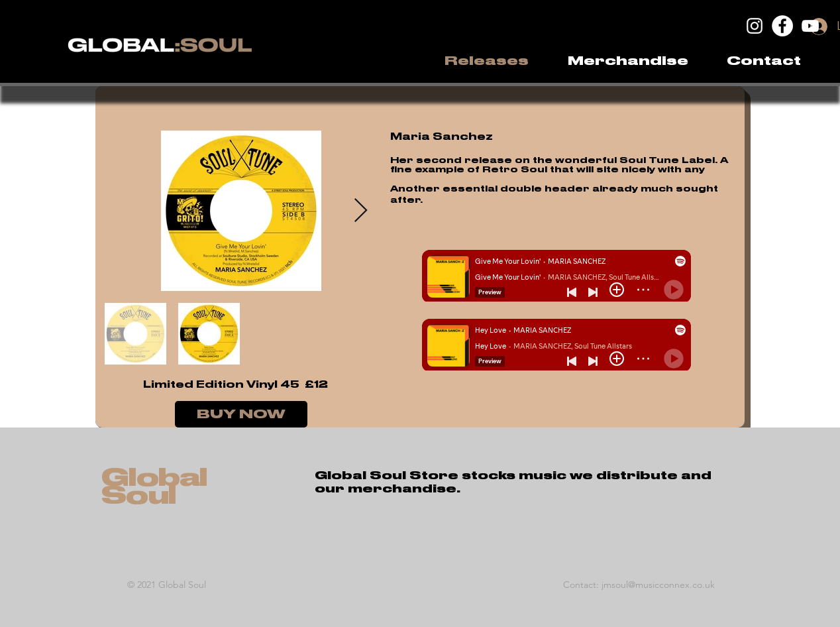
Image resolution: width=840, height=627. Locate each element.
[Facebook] (782, 26)
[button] (628, 61)
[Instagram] (755, 26)
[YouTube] (810, 26)
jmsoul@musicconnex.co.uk (658, 585)
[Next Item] (361, 211)
